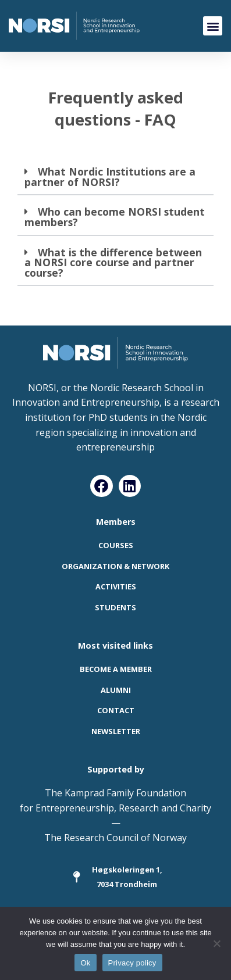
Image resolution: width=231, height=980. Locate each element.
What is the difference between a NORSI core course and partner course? (113, 262)
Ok (85, 963)
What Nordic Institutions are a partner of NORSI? (110, 177)
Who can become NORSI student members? (115, 217)
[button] (213, 26)
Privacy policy (132, 963)
